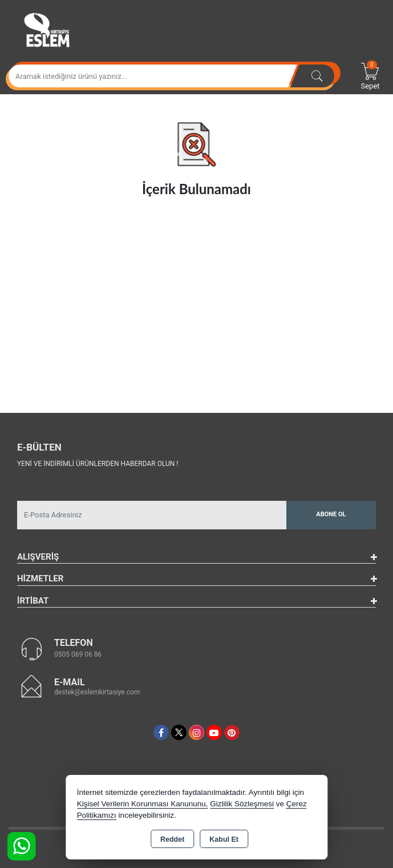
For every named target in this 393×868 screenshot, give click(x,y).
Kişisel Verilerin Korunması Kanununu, (143, 804)
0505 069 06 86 (78, 654)
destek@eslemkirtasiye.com (97, 692)
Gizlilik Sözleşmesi (242, 804)
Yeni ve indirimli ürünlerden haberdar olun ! (98, 464)
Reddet (172, 839)
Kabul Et (224, 839)
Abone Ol (331, 514)
